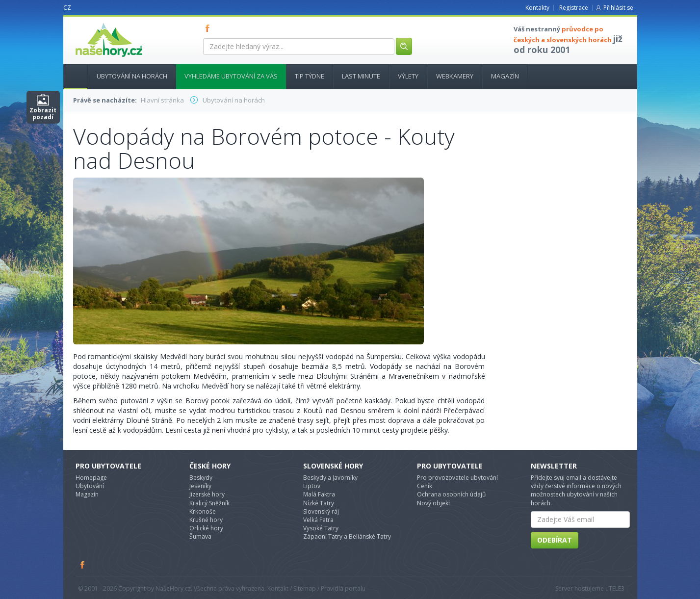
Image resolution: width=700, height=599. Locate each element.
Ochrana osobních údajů (451, 494)
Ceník (425, 486)
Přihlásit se (618, 8)
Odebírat (555, 540)
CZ (67, 8)
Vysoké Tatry (321, 528)
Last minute (361, 76)
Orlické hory (206, 528)
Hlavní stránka (72, 76)
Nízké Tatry (319, 503)
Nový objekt (434, 503)
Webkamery (455, 76)
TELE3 (617, 588)
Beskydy (201, 478)
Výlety (408, 76)
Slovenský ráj (321, 511)
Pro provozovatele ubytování (457, 478)
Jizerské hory (207, 494)
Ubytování (90, 486)
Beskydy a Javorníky (330, 478)
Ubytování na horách (132, 76)
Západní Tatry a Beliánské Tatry (347, 536)
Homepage (91, 478)
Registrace (574, 8)
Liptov (312, 486)
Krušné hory (206, 520)
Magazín (505, 76)
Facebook (83, 565)
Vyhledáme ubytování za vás (231, 76)
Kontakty (537, 8)
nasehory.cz (91, 23)
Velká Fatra (318, 520)
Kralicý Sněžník (209, 503)
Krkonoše (203, 511)
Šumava (200, 536)
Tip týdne (310, 76)
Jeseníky (200, 486)
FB (209, 28)
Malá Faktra (319, 494)
